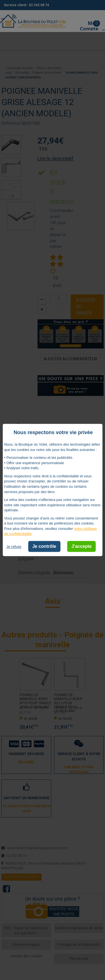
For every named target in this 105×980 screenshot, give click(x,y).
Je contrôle (44, 546)
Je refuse (14, 547)
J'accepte (81, 546)
